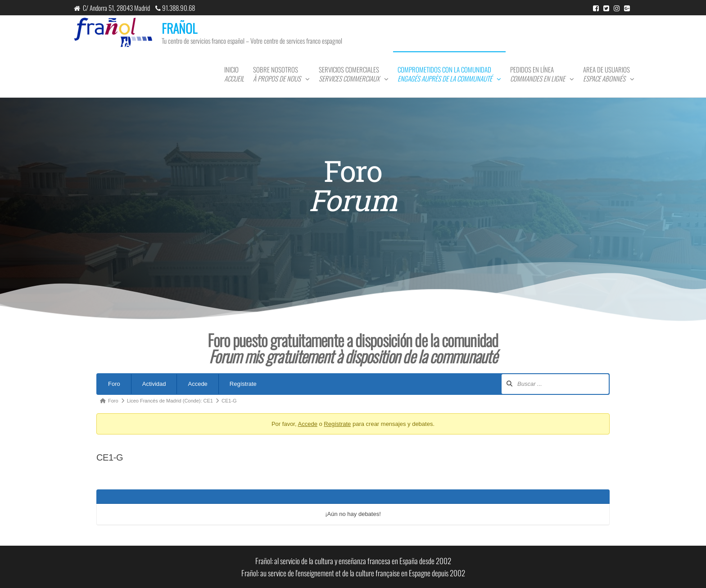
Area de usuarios (606, 74)
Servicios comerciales (349, 74)
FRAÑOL (179, 28)
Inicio (234, 74)
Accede (197, 384)
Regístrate (243, 384)
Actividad (154, 384)
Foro (114, 384)
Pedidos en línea (538, 74)
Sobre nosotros (277, 74)
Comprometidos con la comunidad (445, 74)
